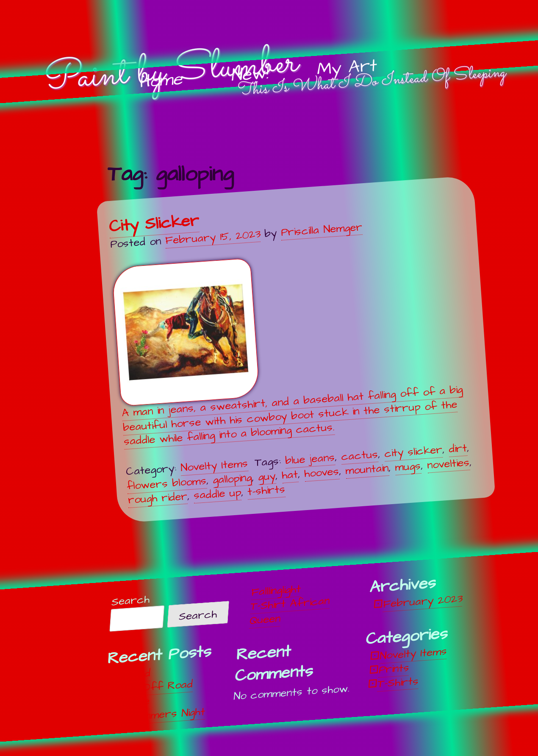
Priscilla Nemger (322, 229)
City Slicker (154, 223)
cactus (359, 456)
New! (250, 75)
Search (130, 601)
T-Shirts (398, 683)
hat (290, 475)
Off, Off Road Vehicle (154, 694)
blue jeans (310, 459)
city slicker (413, 452)
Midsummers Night (159, 715)
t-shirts (266, 490)
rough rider (158, 498)
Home (161, 81)
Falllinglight (276, 591)
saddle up (217, 494)
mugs (408, 466)
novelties (449, 463)
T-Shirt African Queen (290, 611)
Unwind (134, 674)
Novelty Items (214, 466)
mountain (367, 469)
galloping (233, 478)
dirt (458, 449)
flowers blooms (167, 483)
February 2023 (423, 602)
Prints (394, 669)
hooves (322, 473)
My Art (347, 68)
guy (267, 476)
